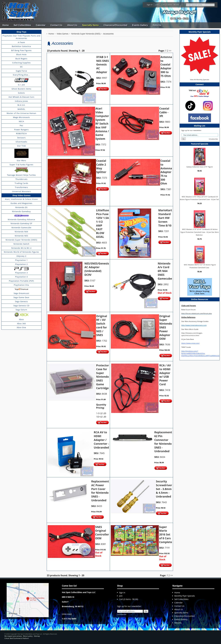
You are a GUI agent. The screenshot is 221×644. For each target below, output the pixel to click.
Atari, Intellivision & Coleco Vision (22, 199)
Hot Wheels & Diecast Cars (21, 97)
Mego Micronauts (22, 117)
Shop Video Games (21, 195)
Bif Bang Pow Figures (21, 50)
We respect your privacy (13, 636)
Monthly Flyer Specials (185, 596)
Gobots (21, 93)
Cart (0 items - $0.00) (170, 5)
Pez (21, 125)
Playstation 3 (21, 273)
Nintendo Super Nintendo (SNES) (21, 240)
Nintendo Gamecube (21, 228)
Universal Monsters (21, 191)
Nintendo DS (21, 207)
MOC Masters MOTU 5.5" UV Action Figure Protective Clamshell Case (200, 266)
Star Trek (21, 146)
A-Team (21, 42)
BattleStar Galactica (21, 46)
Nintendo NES (22, 236)
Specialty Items (91, 25)
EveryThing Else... (21, 75)
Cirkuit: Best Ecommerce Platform (17, 638)
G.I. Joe (21, 85)
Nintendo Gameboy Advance (21, 219)
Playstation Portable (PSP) (21, 281)
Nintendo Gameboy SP (21, 223)
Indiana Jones (21, 101)
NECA (21, 121)
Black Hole (21, 54)
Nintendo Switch (22, 244)
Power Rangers (21, 130)
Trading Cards (21, 183)
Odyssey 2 (21, 256)
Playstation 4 (21, 277)
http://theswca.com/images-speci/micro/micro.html (192, 334)
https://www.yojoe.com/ (190, 343)
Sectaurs (21, 138)
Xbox (21, 319)
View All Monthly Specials (199, 80)
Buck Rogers (21, 59)
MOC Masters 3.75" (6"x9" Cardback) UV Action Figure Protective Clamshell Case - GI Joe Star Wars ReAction (200, 232)
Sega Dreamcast (21, 293)
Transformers (22, 187)
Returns (157, 25)
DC (21, 67)
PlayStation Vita (21, 285)
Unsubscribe (213, 139)
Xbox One (21, 327)
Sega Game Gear (21, 297)
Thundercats (21, 179)
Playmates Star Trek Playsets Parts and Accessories (21, 37)
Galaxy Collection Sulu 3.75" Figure (200, 167)
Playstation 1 (21, 260)
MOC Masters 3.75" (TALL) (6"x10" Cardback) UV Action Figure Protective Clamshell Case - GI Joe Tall (199, 198)
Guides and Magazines (21, 203)
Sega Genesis (21, 301)
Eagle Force (22, 71)
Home (6, 25)
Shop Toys (21, 32)
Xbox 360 (21, 323)
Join (157, 5)
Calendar (41, 25)
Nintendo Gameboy (21, 211)
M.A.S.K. (21, 105)
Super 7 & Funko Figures (21, 165)
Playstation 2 (21, 264)
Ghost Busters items (21, 89)
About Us (72, 25)
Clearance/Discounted (115, 25)
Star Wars (21, 160)
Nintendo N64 (21, 232)
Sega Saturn (21, 310)
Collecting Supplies (21, 63)
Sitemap (37, 636)
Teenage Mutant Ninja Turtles (21, 175)
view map (67, 614)
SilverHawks (21, 142)
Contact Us (56, 25)
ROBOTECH (21, 134)
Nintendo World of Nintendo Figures (21, 252)
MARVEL (21, 109)
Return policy (28, 636)
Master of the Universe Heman (21, 113)
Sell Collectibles (22, 25)
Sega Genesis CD (21, 306)
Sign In (150, 5)
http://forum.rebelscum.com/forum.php (197, 313)
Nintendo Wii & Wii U (21, 248)
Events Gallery (140, 25)
